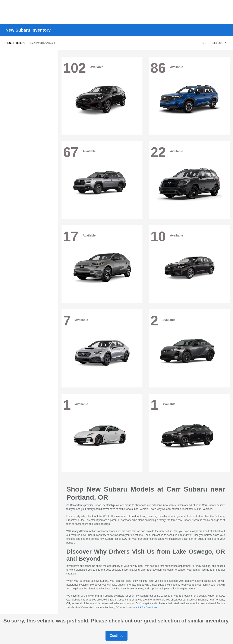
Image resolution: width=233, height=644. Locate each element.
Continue (116, 636)
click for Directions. (147, 607)
